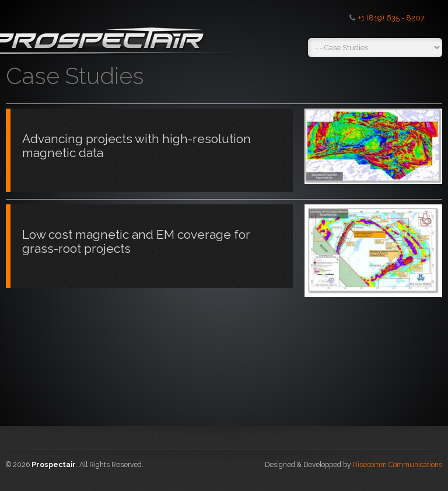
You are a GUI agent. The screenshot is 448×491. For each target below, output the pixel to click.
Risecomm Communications (398, 465)
